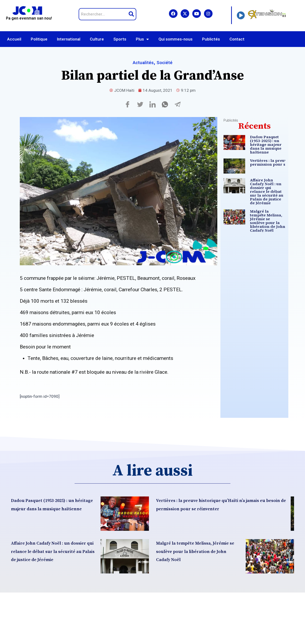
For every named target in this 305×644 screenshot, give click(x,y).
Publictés (211, 39)
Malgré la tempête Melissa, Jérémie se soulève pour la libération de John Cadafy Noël (269, 239)
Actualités (142, 62)
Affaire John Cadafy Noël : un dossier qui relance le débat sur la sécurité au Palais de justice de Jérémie (268, 202)
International (69, 39)
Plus (142, 39)
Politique (39, 39)
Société (167, 62)
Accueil (14, 39)
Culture (97, 39)
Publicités (231, 120)
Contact (237, 39)
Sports (120, 39)
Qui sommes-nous (175, 39)
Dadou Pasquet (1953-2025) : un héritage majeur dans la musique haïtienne (269, 146)
